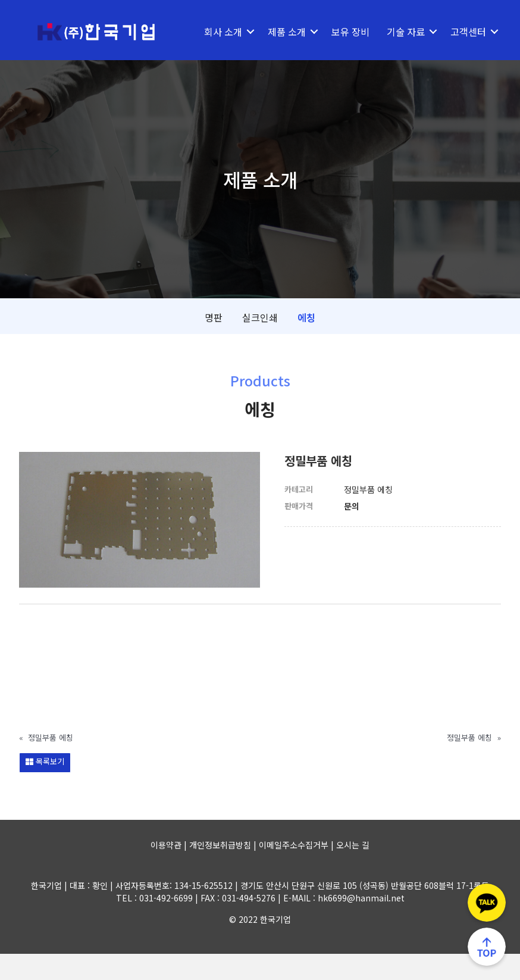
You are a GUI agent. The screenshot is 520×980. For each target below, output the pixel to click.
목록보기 (45, 787)
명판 (214, 344)
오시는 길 (353, 871)
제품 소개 (286, 32)
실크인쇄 (260, 344)
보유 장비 (349, 32)
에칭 (306, 344)
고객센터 (221, 58)
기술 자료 (405, 32)
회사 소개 (222, 32)
